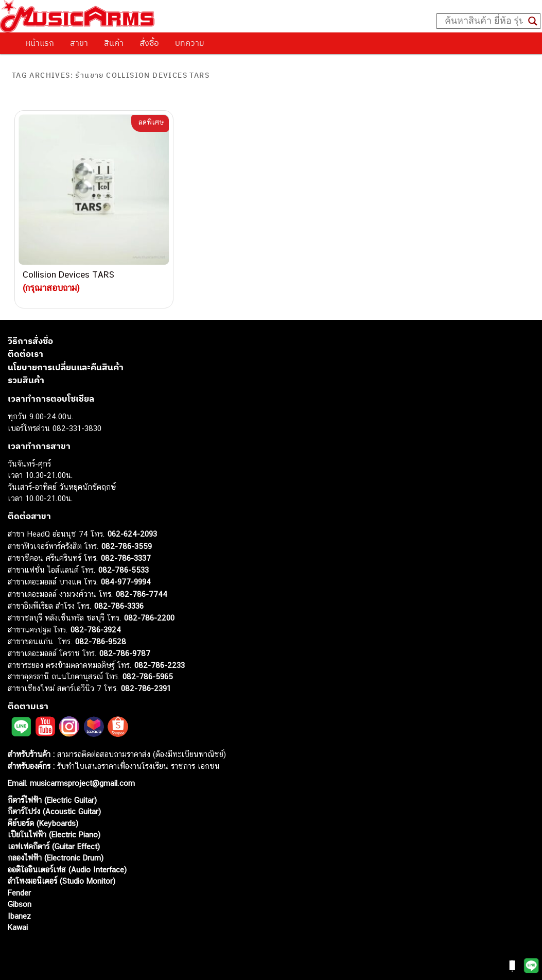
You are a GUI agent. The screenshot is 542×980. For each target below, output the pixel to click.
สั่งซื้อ (149, 43)
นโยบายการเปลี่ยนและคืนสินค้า (66, 367)
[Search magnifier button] (533, 21)
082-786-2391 (146, 688)
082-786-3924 (96, 630)
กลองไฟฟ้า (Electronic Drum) (56, 858)
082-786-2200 (149, 618)
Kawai (18, 927)
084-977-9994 (126, 582)
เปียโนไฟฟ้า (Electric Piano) (54, 835)
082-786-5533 (124, 570)
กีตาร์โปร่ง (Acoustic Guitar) (54, 811)
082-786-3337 (126, 558)
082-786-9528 (101, 641)
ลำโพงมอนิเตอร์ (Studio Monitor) (62, 881)
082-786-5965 (148, 676)
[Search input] (484, 21)
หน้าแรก (40, 43)
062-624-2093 (132, 534)
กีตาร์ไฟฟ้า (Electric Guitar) (52, 800)
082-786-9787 (125, 653)
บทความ (190, 43)
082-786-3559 (127, 546)
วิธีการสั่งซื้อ (30, 341)
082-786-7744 (142, 594)
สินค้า (114, 43)
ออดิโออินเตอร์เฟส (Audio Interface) (67, 870)
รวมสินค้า (26, 380)
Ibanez (19, 916)
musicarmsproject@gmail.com (81, 783)
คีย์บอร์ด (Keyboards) (43, 823)
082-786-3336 (119, 606)
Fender (19, 893)
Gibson (20, 904)
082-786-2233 (160, 665)
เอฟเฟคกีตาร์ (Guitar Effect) (54, 846)
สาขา (79, 43)
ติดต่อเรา (25, 354)
